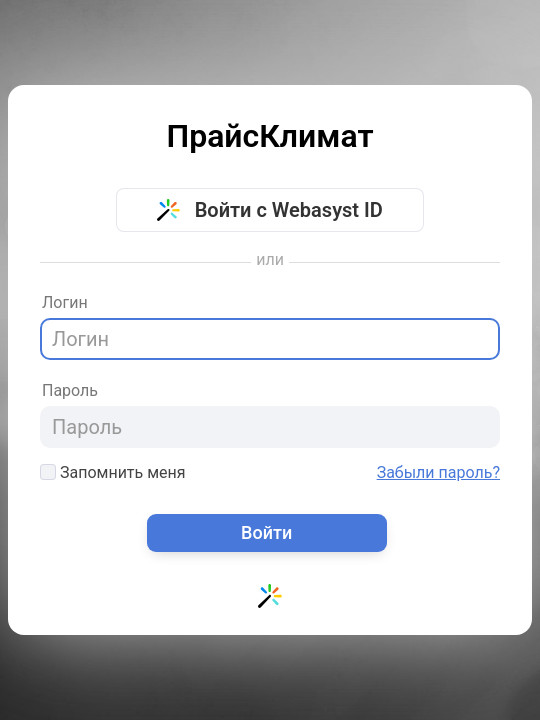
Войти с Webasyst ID (270, 210)
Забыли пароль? (438, 473)
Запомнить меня (113, 472)
